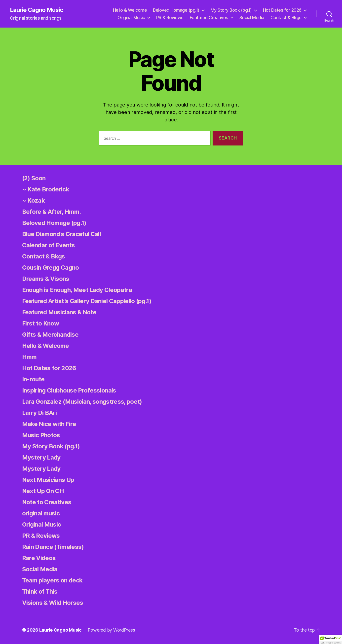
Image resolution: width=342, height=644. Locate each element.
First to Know (40, 323)
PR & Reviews (170, 18)
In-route (33, 379)
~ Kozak (33, 200)
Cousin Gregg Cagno (51, 268)
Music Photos (41, 435)
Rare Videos (39, 558)
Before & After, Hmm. (52, 212)
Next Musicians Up (48, 480)
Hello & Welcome (130, 10)
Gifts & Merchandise (50, 335)
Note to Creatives (47, 502)
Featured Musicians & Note (59, 312)
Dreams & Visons (46, 279)
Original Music (131, 18)
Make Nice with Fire (49, 424)
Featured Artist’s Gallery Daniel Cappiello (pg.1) (87, 301)
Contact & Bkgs (286, 18)
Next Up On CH (43, 491)
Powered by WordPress (111, 630)
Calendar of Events (49, 245)
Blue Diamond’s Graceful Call (61, 234)
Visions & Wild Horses (53, 603)
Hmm (29, 357)
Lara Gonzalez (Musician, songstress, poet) (82, 402)
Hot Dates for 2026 (282, 10)
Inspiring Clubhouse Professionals (69, 390)
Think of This (40, 591)
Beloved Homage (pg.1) (176, 10)
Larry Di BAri (39, 413)
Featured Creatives (209, 18)
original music (41, 513)
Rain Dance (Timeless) (53, 547)
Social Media (252, 18)
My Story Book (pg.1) (231, 10)
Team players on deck (52, 580)
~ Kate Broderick (46, 189)
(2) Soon (34, 178)
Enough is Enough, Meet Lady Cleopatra (77, 290)
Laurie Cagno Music (37, 10)
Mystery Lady (41, 457)
